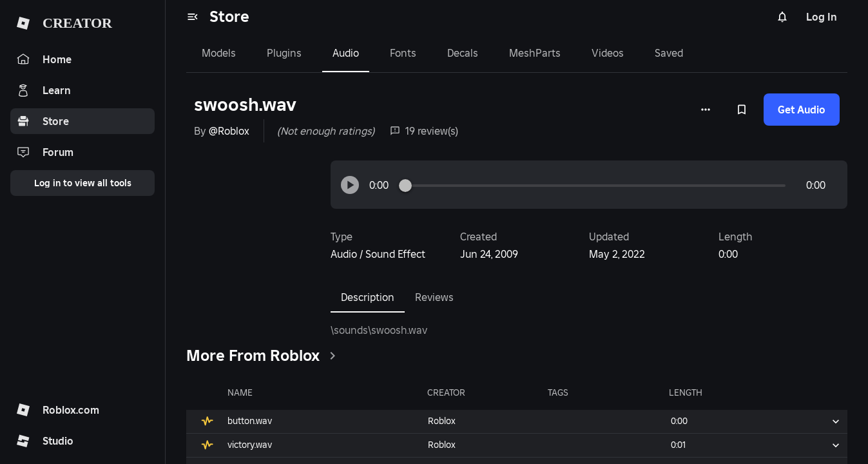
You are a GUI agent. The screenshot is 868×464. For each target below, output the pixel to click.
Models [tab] (219, 53)
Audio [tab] (346, 53)
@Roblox (229, 131)
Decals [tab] (463, 53)
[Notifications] (782, 17)
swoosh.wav (245, 105)
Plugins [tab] (284, 53)
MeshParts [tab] (535, 53)
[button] (350, 185)
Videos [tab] (608, 53)
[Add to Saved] (742, 110)
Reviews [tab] (434, 297)
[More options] (706, 110)
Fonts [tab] (403, 53)
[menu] (193, 17)
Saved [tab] (669, 53)
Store (229, 16)
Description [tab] (368, 297)
